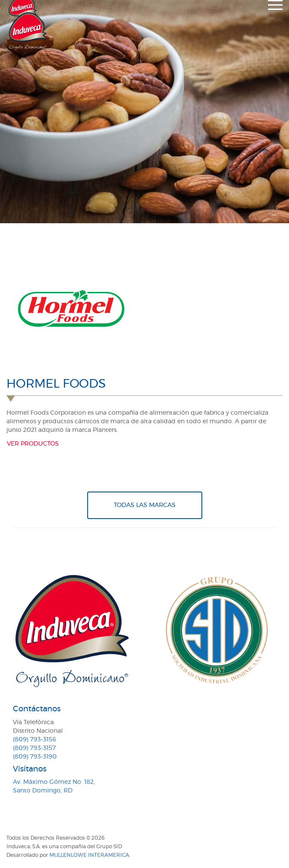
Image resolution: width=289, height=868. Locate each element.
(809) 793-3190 (35, 757)
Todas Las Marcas (145, 505)
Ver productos (33, 444)
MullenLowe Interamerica (89, 855)
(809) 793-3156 (35, 740)
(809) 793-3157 (34, 748)
